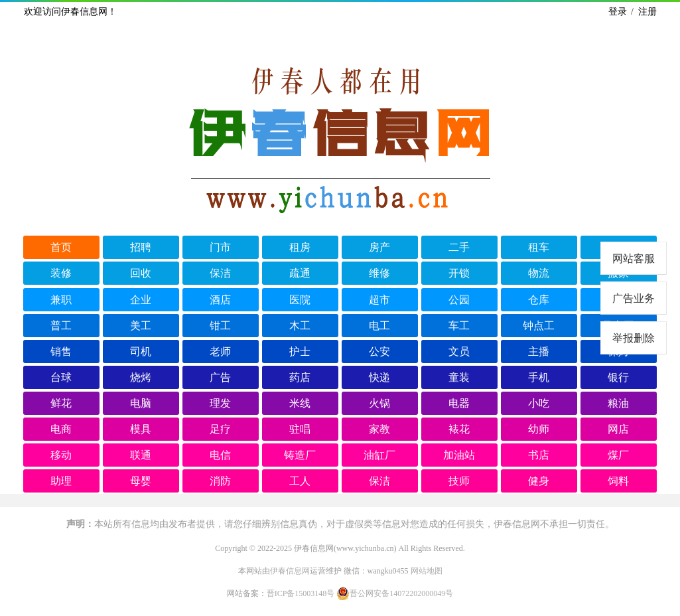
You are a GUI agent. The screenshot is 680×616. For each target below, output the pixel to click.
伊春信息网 (290, 571)
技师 (459, 481)
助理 (61, 481)
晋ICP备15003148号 (301, 593)
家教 (379, 429)
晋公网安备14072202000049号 (395, 593)
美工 (141, 326)
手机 (539, 377)
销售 (61, 351)
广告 (220, 377)
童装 (459, 377)
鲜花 (61, 403)
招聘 (141, 247)
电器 (459, 403)
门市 (220, 247)
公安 (379, 351)
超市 (379, 300)
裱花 (459, 429)
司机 (141, 351)
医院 (300, 300)
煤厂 (618, 455)
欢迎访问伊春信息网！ (70, 12)
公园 (459, 300)
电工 (379, 326)
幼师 (539, 429)
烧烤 (141, 377)
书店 (539, 455)
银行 (618, 377)
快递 (379, 377)
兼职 (61, 300)
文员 (459, 351)
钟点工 (539, 326)
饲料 (618, 481)
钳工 (220, 326)
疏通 (300, 273)
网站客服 (634, 259)
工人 (300, 481)
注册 (647, 12)
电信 (220, 455)
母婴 (141, 481)
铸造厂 (300, 455)
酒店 (220, 300)
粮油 (618, 403)
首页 (61, 247)
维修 (379, 273)
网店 (618, 429)
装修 (61, 273)
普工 (61, 326)
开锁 (459, 273)
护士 (300, 351)
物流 (539, 273)
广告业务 (634, 298)
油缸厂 (379, 455)
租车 (539, 247)
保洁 (220, 273)
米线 (300, 403)
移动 (61, 455)
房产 (379, 247)
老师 (220, 351)
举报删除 (634, 338)
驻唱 (300, 429)
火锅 (379, 403)
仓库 (539, 300)
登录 (618, 12)
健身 (539, 481)
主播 (539, 351)
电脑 (141, 403)
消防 (220, 481)
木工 (300, 326)
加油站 (459, 455)
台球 (61, 377)
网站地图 (427, 571)
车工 (459, 326)
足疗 (220, 429)
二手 (459, 247)
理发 (220, 403)
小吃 (539, 403)
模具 (141, 429)
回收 (141, 273)
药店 (300, 377)
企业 (141, 300)
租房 (300, 247)
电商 (61, 429)
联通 (141, 455)
